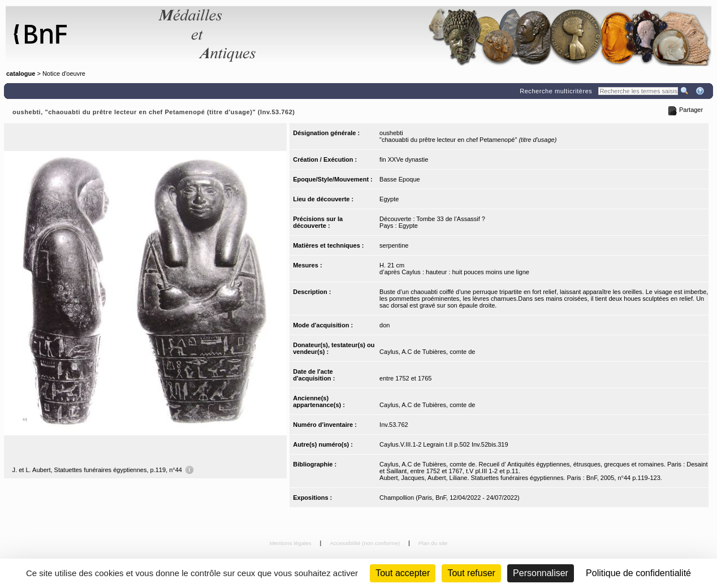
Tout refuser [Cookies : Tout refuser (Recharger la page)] (471, 573)
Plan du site (433, 543)
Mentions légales (291, 543)
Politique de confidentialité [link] (638, 573)
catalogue (21, 73)
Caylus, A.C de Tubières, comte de (427, 352)
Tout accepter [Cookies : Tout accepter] (403, 573)
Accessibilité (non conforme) (366, 543)
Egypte (389, 199)
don (385, 325)
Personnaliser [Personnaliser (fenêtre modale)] (541, 573)
